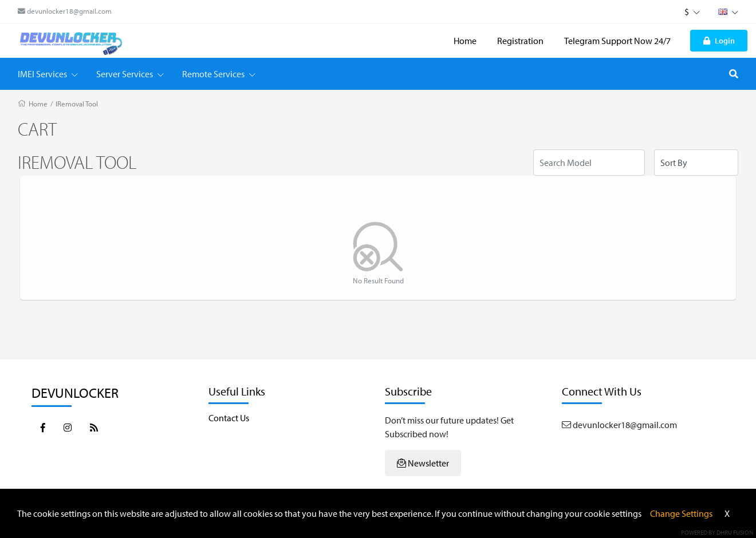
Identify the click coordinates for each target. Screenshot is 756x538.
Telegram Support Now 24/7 (617, 41)
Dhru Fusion (735, 532)
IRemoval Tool (77, 104)
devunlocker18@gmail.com (65, 11)
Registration (520, 41)
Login (719, 40)
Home (465, 41)
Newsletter (423, 463)
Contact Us (229, 418)
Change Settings (681, 513)
